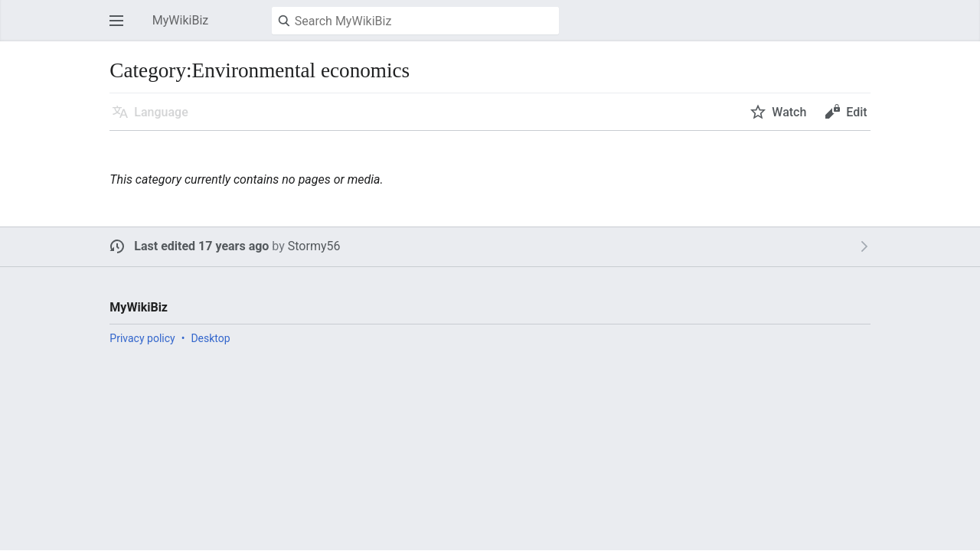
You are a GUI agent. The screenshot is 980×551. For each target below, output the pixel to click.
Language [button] (161, 112)
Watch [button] (789, 112)
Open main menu (121, 28)
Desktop (210, 338)
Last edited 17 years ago (201, 246)
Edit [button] (856, 112)
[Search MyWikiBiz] (415, 21)
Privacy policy (142, 338)
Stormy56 (314, 246)
